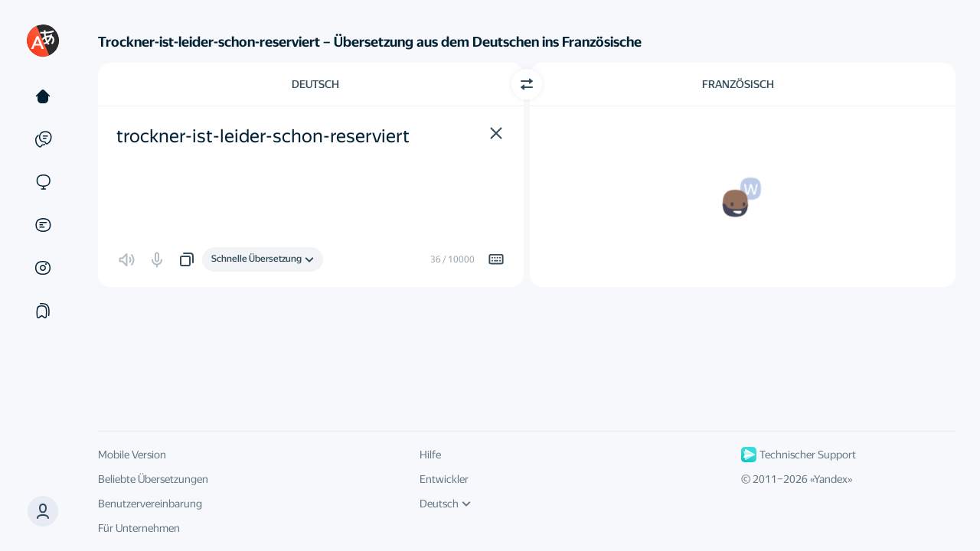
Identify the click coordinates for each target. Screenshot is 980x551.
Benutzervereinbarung (150, 504)
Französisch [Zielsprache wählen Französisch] (738, 84)
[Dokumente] (43, 225)
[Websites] (43, 182)
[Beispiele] (43, 139)
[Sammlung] (43, 311)
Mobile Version (132, 455)
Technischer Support (799, 455)
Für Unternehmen (139, 528)
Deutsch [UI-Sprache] (445, 504)
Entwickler (444, 479)
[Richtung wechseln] (527, 84)
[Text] (43, 96)
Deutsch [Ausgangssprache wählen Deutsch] (315, 84)
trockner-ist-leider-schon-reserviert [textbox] (263, 136)
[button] (43, 511)
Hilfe (430, 455)
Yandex (831, 479)
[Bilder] (43, 268)
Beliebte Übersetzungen (153, 479)
